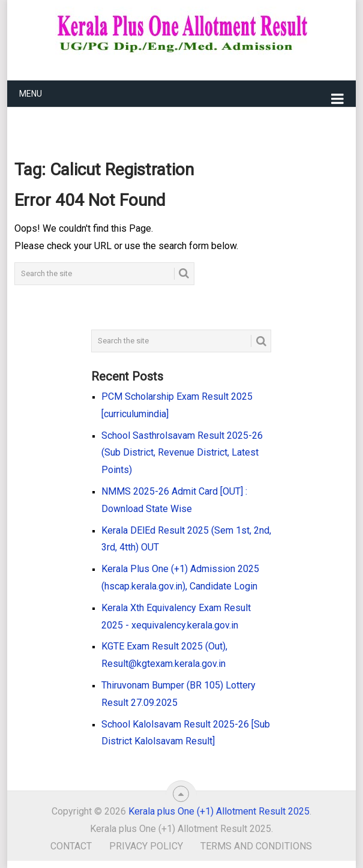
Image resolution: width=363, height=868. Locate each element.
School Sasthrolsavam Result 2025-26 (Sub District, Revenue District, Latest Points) (182, 453)
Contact (71, 846)
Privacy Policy (146, 846)
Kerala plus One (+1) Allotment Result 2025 (219, 811)
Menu (31, 94)
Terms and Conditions (256, 846)
